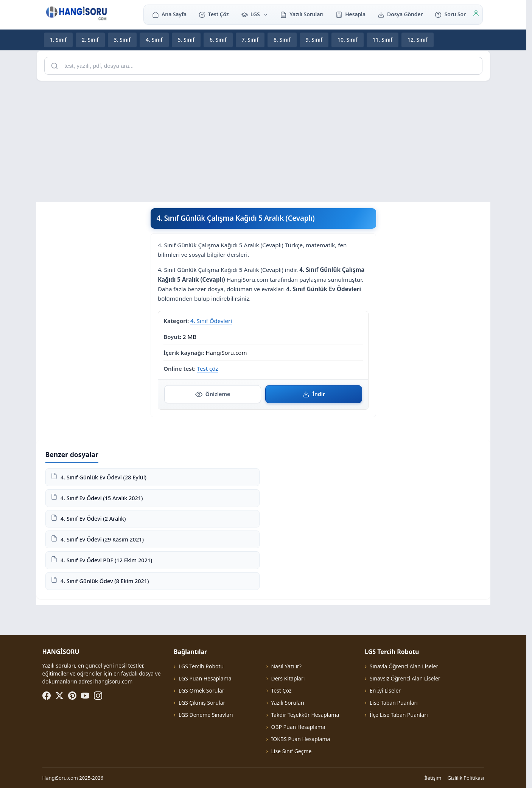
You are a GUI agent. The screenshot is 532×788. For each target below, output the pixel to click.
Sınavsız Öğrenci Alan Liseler (405, 678)
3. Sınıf (122, 40)
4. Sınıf (154, 40)
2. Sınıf (90, 40)
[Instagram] (98, 696)
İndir (314, 394)
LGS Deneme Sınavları (206, 715)
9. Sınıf (314, 40)
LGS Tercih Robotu (201, 666)
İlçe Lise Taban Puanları (399, 715)
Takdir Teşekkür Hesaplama (305, 715)
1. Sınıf (58, 40)
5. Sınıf (186, 40)
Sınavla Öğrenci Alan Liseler (404, 666)
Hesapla (351, 14)
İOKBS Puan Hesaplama (300, 739)
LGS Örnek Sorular (201, 690)
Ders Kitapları (288, 678)
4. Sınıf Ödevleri (211, 321)
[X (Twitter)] (59, 696)
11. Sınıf (383, 40)
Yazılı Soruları (302, 14)
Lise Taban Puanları (394, 703)
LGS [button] (255, 14)
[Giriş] (476, 14)
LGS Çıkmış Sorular (202, 703)
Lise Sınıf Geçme (291, 751)
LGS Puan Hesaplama (205, 678)
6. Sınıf (218, 40)
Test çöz (208, 368)
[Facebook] (47, 696)
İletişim (433, 778)
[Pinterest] (72, 696)
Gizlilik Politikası (466, 778)
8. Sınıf (282, 40)
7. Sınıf (250, 40)
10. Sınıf (348, 40)
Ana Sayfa (169, 14)
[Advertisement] (263, 140)
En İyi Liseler (385, 690)
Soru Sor (450, 14)
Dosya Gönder (400, 14)
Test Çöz (214, 14)
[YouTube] (85, 696)
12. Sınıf (418, 40)
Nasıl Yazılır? (286, 666)
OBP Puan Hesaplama (298, 727)
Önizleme (213, 394)
